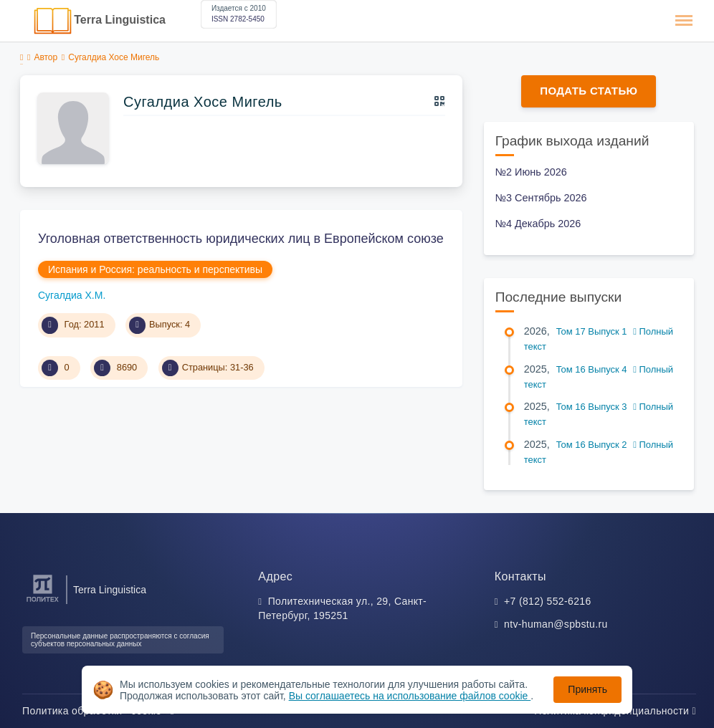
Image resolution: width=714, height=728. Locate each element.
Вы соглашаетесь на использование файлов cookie (410, 696)
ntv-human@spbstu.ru (556, 624)
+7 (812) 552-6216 (548, 601)
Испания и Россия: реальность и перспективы (155, 269)
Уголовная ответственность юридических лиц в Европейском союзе (241, 239)
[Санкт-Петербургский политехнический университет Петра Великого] (43, 602)
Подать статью (589, 91)
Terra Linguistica (120, 20)
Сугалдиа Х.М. (72, 295)
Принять (587, 689)
